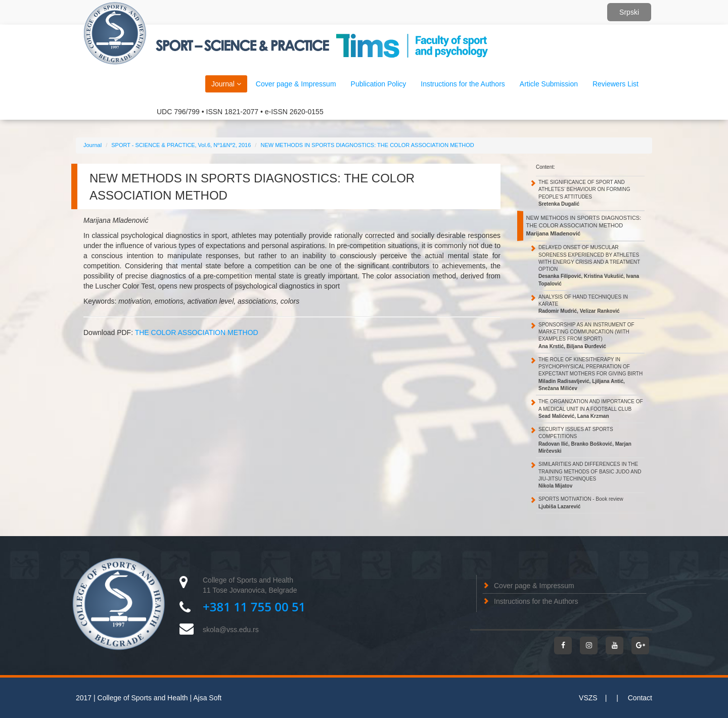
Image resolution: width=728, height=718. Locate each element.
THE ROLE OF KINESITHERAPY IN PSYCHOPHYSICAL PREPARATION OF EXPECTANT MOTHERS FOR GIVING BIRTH (590, 374)
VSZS (588, 698)
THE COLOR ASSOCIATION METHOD (197, 332)
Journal (226, 84)
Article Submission (549, 84)
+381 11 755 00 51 (254, 607)
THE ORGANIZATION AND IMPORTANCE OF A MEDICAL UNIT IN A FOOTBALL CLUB (591, 409)
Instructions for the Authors (536, 601)
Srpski (629, 12)
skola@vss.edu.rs (231, 630)
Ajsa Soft (207, 698)
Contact (640, 698)
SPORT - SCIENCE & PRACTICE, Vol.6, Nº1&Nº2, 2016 (181, 145)
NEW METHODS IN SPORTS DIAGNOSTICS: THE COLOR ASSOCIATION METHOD (367, 145)
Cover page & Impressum (534, 586)
